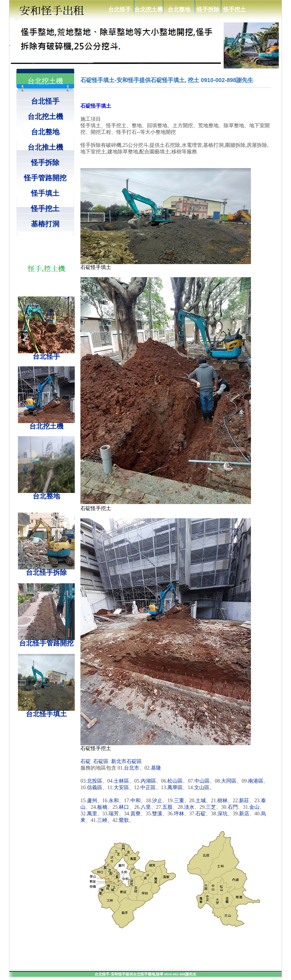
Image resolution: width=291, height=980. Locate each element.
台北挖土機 (149, 9)
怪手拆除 (208, 9)
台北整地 (179, 9)
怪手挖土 (234, 9)
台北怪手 (120, 9)
